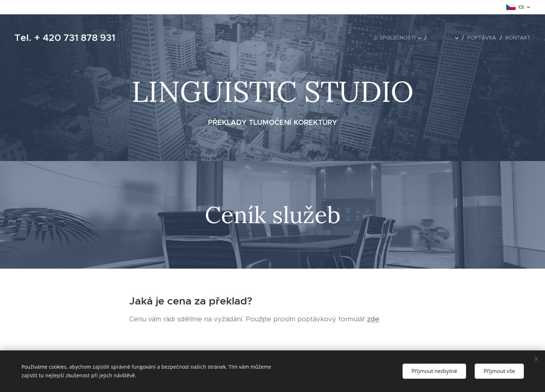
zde (373, 319)
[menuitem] (399, 38)
